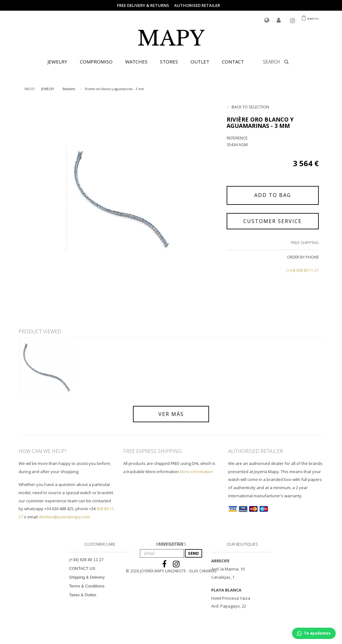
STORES (169, 62)
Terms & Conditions (87, 586)
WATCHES (136, 62)
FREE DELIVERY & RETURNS (143, 5)
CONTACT (233, 62)
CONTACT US (82, 568)
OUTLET (200, 62)
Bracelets (69, 89)
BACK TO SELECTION (250, 107)
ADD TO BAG (273, 195)
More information (196, 472)
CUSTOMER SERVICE (273, 221)
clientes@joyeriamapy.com (64, 517)
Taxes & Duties (83, 595)
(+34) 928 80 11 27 (303, 270)
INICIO (30, 89)
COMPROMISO (96, 62)
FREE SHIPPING (305, 243)
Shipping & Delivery (87, 577)
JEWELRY (57, 62)
